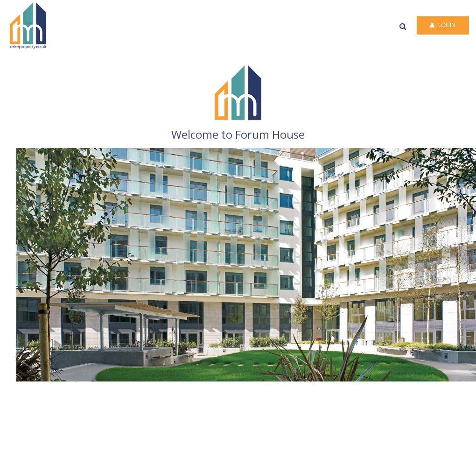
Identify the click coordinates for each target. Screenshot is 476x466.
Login (443, 25)
